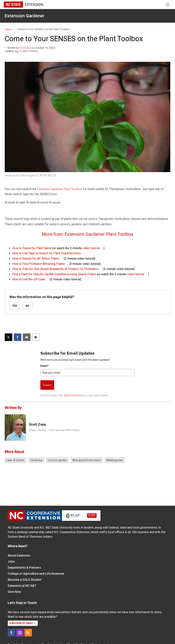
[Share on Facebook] (18, 337)
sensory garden (57, 460)
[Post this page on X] (8, 337)
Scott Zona (26, 48)
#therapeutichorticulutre (86, 460)
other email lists (73, 395)
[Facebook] (12, 633)
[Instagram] (20, 633)
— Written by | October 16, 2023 (30, 48)
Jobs (11, 562)
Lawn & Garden (15, 460)
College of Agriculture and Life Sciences (36, 574)
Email (45, 366)
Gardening (36, 460)
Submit (47, 385)
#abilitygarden (115, 460)
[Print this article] (36, 337)
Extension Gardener (24, 16)
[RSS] (28, 633)
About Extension (19, 555)
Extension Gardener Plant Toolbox (60, 189)
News (8, 29)
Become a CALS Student (25, 580)
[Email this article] (27, 337)
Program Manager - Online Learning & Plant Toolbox (54, 430)
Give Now (14, 592)
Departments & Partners (24, 568)
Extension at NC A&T (22, 586)
